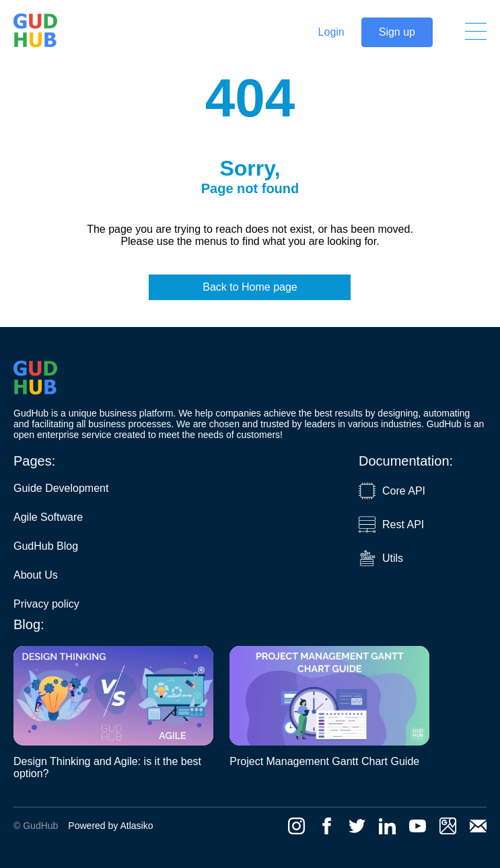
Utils (381, 558)
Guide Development (61, 488)
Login (331, 32)
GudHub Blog (46, 546)
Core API (392, 491)
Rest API (391, 525)
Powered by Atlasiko (110, 826)
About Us (36, 575)
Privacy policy (46, 604)
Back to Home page (250, 287)
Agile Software (48, 517)
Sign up (397, 32)
